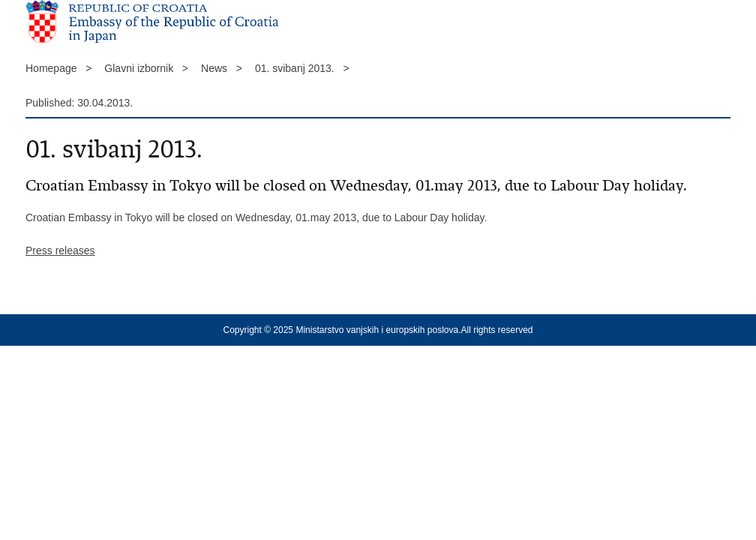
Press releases (60, 250)
